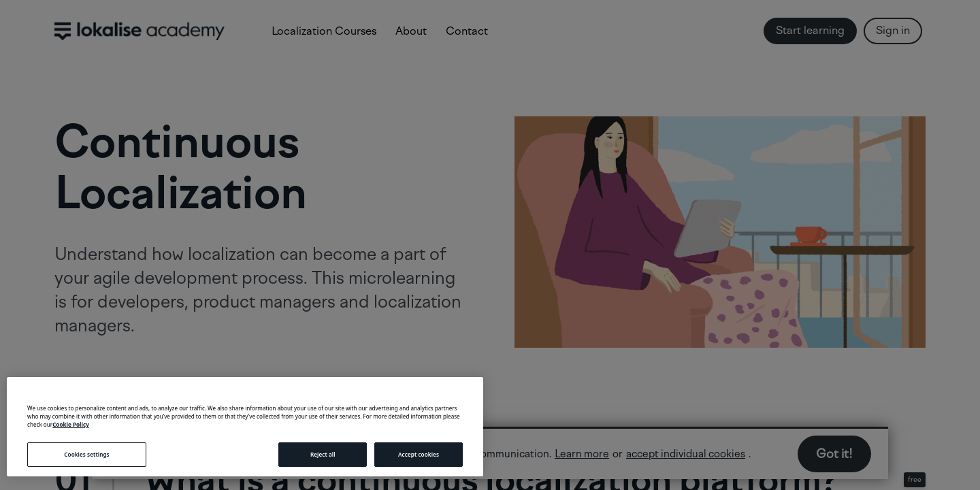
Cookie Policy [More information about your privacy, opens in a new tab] (71, 424)
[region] (245, 427)
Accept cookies (419, 454)
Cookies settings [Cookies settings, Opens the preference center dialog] (86, 454)
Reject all (323, 454)
